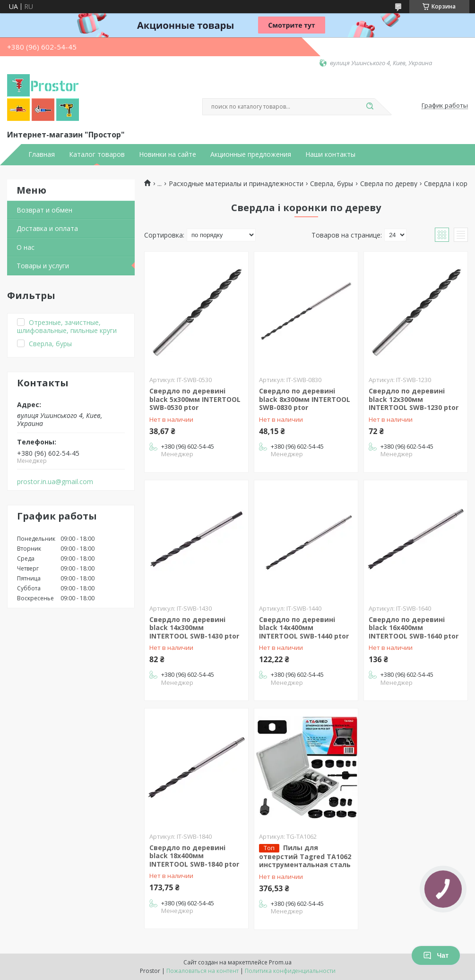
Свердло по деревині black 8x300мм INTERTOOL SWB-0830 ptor (305, 399)
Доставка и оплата (47, 228)
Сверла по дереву (389, 184)
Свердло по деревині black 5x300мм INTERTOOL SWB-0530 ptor (195, 399)
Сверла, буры (332, 184)
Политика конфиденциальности (290, 971)
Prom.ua (280, 962)
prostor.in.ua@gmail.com (55, 482)
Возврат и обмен (44, 210)
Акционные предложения (251, 154)
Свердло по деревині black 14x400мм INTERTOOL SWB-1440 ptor (304, 628)
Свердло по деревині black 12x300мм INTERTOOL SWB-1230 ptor (414, 399)
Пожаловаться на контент (203, 971)
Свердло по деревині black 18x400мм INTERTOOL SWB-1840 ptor (194, 856)
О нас (26, 247)
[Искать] (370, 107)
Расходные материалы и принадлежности (236, 184)
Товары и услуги (43, 266)
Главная (42, 154)
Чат (436, 955)
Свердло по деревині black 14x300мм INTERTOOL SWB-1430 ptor (194, 628)
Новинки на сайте (168, 154)
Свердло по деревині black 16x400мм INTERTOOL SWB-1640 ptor (414, 628)
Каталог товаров (97, 154)
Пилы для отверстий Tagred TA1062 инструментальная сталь (305, 856)
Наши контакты (330, 154)
